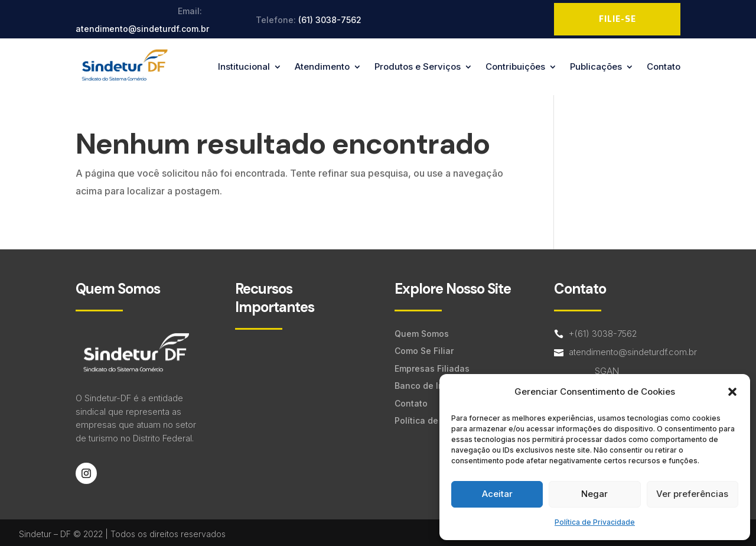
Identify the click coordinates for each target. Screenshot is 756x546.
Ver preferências (692, 494)
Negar (594, 494)
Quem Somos (422, 334)
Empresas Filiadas (432, 368)
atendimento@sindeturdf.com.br (142, 29)
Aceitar (497, 494)
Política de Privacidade (595, 522)
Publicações (596, 66)
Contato (664, 66)
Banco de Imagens (433, 386)
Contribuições (515, 66)
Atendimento (322, 66)
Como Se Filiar (424, 351)
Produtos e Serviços (418, 66)
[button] (732, 392)
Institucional (244, 66)
